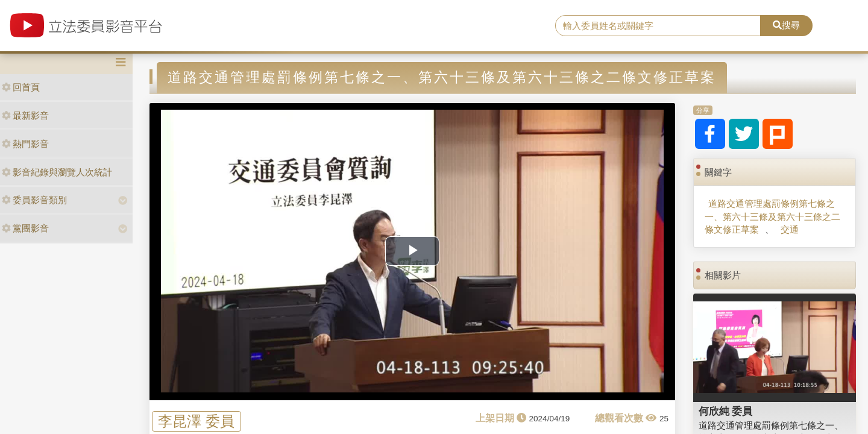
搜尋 (786, 25)
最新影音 (25, 115)
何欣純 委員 (726, 411)
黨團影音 (25, 228)
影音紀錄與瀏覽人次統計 (57, 172)
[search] (658, 26)
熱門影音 (25, 144)
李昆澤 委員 (196, 421)
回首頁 (21, 87)
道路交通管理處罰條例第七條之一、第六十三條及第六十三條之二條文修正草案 (772, 216)
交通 (790, 229)
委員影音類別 (34, 200)
